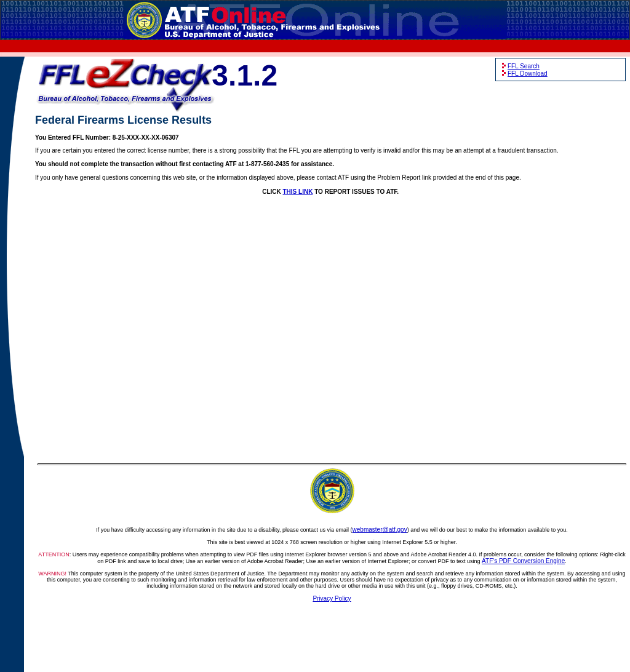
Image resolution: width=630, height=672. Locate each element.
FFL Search (524, 66)
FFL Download (528, 74)
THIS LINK (298, 192)
